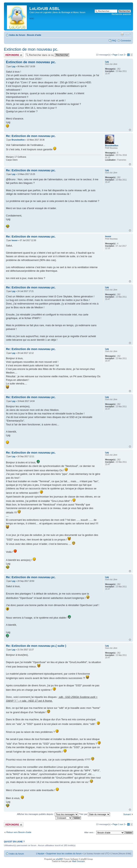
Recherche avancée (121, 14)
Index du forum (17, 35)
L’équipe (40, 853)
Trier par (94, 814)
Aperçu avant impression (122, 34)
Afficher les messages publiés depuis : (48, 814)
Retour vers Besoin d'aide (19, 832)
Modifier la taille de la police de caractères (128, 34)
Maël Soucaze (78, 861)
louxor (15, 240)
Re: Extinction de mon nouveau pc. (31, 136)
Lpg (13, 66)
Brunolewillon (18, 140)
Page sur (119, 55)
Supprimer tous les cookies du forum (64, 853)
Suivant (127, 814)
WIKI (32, 18)
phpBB (59, 859)
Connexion (126, 41)
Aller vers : (89, 832)
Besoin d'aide (34, 35)
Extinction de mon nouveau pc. (31, 49)
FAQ (114, 41)
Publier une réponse (14, 55)
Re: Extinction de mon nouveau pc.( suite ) (36, 646)
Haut (130, 130)
